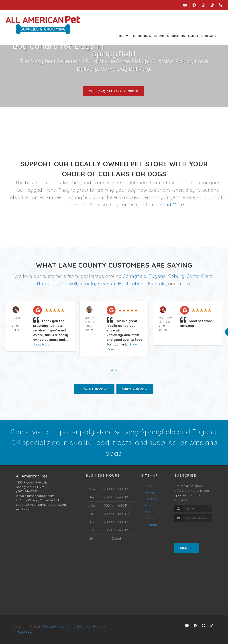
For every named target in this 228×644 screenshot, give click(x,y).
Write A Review (135, 389)
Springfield (135, 276)
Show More (41, 344)
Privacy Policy (53, 626)
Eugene (157, 276)
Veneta (87, 283)
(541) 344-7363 (27, 491)
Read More (172, 205)
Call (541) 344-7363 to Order (114, 91)
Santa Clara (200, 276)
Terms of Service (78, 626)
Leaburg (136, 283)
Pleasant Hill (111, 283)
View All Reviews (94, 389)
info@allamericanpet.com (35, 496)
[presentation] (198, 530)
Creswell (68, 283)
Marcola (157, 283)
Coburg (176, 276)
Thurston (46, 283)
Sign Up (186, 548)
